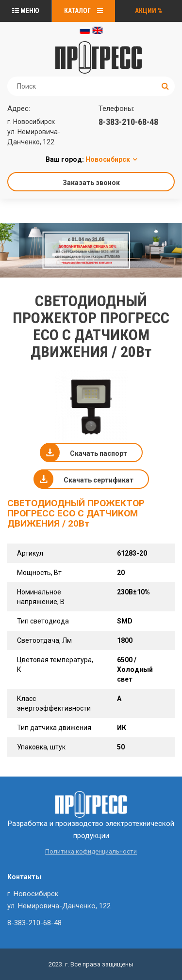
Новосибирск (108, 159)
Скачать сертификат (99, 480)
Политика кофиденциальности (91, 851)
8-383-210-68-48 (128, 122)
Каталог (83, 11)
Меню (26, 11)
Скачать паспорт (99, 453)
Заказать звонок (91, 183)
